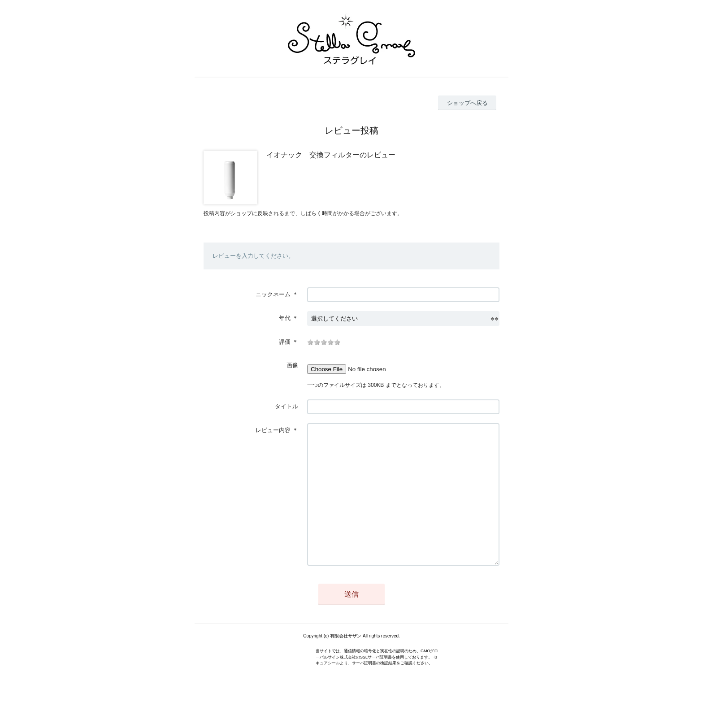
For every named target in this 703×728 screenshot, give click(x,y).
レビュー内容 (273, 430)
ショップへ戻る (467, 103)
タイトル (286, 406)
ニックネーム (273, 294)
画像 (292, 365)
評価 (285, 342)
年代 (285, 318)
